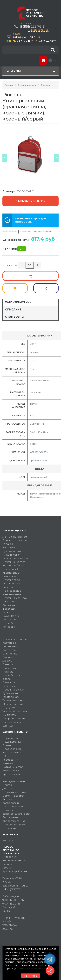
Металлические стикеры (13, 585)
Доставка (8, 789)
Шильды (8, 726)
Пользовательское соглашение (14, 826)
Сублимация (10, 693)
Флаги (7, 612)
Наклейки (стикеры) (9, 625)
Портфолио (10, 738)
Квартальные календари (11, 574)
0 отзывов (25, 232)
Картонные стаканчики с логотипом (11, 646)
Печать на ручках (13, 690)
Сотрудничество (13, 767)
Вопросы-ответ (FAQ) (12, 754)
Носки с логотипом (15, 639)
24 (22, 249)
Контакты (8, 841)
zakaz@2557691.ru (27, 37)
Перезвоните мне (38, 30)
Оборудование (12, 749)
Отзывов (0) (15, 317)
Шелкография (12, 722)
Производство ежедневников (12, 593)
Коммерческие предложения (12, 772)
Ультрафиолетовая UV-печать (15, 713)
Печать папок (11, 580)
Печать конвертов (14, 562)
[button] (50, 971)
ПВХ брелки (10, 602)
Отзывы (7, 745)
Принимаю (31, 976)
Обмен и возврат (13, 796)
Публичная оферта (15, 807)
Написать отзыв (43, 232)
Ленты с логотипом (15, 537)
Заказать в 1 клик (31, 201)
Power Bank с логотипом (11, 618)
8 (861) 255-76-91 (33, 27)
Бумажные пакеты (14, 551)
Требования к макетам (11, 761)
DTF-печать (10, 654)
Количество (10, 265)
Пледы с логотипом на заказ (15, 542)
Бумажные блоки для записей (13, 567)
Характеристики (18, 302)
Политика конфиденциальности (15, 812)
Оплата (7, 785)
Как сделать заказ (14, 781)
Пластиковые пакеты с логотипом (15, 556)
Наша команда (12, 742)
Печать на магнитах (15, 598)
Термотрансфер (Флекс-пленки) (13, 702)
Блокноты (9, 547)
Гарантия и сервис (15, 792)
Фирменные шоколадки (10, 607)
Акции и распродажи (11, 801)
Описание (13, 310)
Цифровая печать (14, 718)
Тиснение (9, 708)
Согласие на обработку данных (14, 819)
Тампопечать (11, 697)
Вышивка (8, 657)
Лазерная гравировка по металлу (12, 668)
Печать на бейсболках (10, 684)
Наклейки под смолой (11, 677)
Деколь (7, 661)
